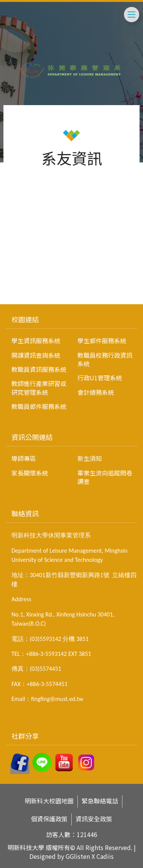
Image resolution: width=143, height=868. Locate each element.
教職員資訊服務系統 (39, 369)
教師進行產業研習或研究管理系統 (39, 388)
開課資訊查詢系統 (36, 355)
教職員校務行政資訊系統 (105, 359)
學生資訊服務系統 (36, 341)
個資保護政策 (49, 819)
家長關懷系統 (30, 473)
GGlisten (78, 856)
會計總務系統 (96, 392)
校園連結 (25, 319)
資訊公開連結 (32, 437)
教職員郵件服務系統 (39, 406)
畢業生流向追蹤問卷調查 (105, 477)
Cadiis (105, 856)
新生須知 (90, 458)
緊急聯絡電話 (100, 801)
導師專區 (24, 458)
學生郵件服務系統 (102, 341)
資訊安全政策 (94, 819)
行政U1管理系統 (100, 378)
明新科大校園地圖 (49, 801)
